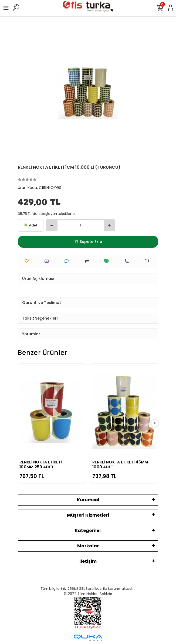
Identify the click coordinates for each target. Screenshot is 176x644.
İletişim (88, 561)
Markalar (88, 546)
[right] (155, 423)
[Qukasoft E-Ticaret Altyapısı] (88, 638)
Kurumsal (88, 500)
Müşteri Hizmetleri (88, 515)
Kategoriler (88, 531)
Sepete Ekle (88, 242)
